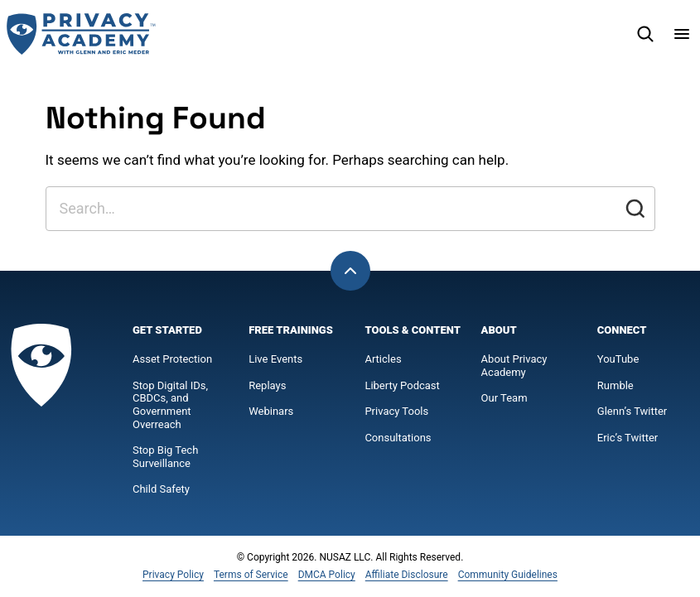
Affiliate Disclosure (407, 575)
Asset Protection (172, 359)
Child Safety (161, 489)
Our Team (504, 398)
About (499, 330)
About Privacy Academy (514, 366)
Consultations (398, 438)
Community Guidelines (508, 575)
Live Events (275, 359)
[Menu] (682, 34)
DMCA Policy (327, 575)
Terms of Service (251, 575)
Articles (383, 359)
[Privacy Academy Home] (81, 34)
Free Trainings (291, 330)
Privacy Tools (396, 411)
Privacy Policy (173, 575)
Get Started (167, 330)
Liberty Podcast (402, 385)
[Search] (645, 34)
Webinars (271, 411)
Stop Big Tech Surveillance (167, 457)
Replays (267, 385)
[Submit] (635, 209)
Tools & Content (412, 330)
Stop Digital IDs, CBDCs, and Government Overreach (170, 405)
